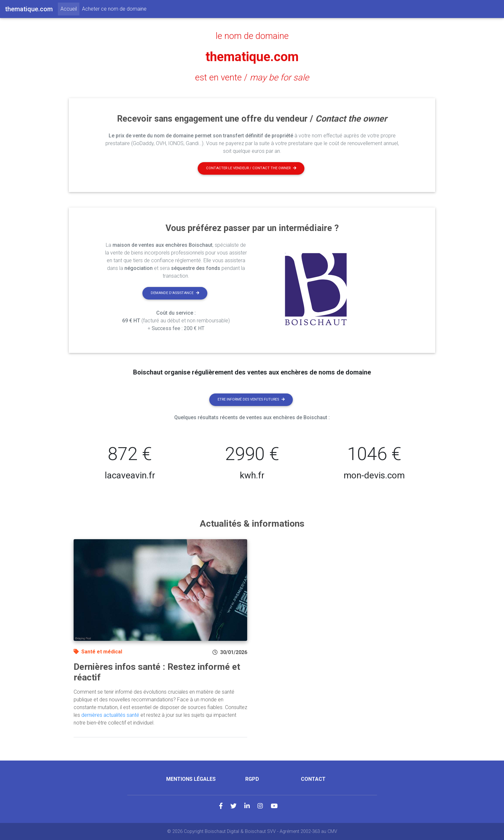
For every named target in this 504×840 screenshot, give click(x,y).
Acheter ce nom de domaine (114, 9)
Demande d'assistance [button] (175, 293)
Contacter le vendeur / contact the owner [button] (251, 168)
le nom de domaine (252, 36)
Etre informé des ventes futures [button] (251, 399)
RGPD (252, 779)
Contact (313, 779)
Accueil (70, 8)
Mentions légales (191, 779)
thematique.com (252, 57)
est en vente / (252, 78)
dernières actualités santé (110, 715)
